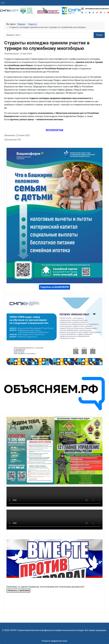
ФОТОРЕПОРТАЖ (54, 130)
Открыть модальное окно (54, 641)
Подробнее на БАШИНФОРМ (55, 287)
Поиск (99, 35)
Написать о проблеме (18, 590)
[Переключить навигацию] (3, 3)
